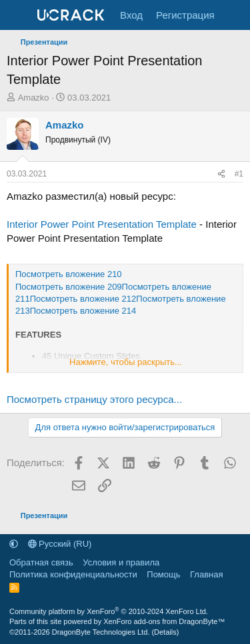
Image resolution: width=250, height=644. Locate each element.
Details (165, 632)
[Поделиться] (221, 174)
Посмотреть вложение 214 (83, 311)
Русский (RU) (60, 544)
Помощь (163, 574)
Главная (206, 574)
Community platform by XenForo (109, 611)
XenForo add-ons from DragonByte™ (164, 621)
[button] (14, 544)
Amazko (34, 98)
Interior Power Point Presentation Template (102, 224)
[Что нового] (234, 15)
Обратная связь (41, 562)
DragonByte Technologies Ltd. (101, 632)
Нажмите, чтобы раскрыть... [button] (126, 362)
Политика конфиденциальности (73, 574)
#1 (239, 174)
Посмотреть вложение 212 (83, 299)
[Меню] (18, 15)
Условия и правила (121, 562)
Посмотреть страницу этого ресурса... (94, 399)
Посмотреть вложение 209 (69, 287)
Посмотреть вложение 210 (69, 274)
